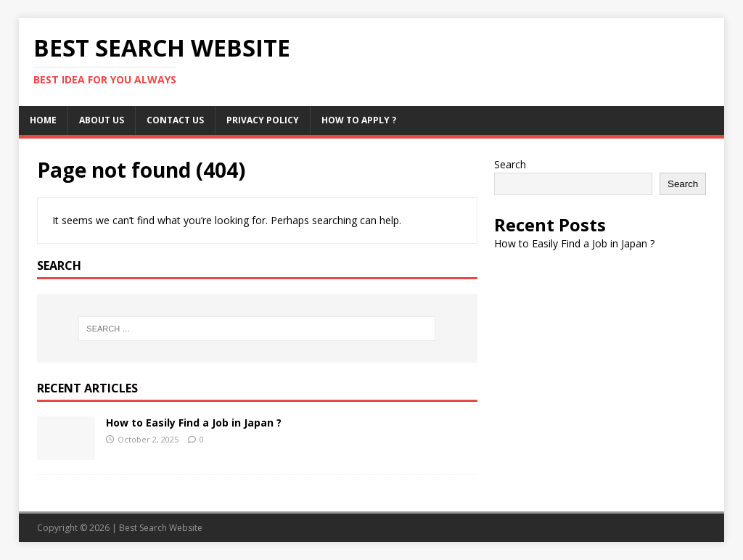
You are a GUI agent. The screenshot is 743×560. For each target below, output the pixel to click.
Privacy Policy (263, 120)
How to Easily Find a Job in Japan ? (194, 423)
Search (510, 164)
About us (102, 120)
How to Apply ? (359, 120)
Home (43, 120)
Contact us (175, 120)
